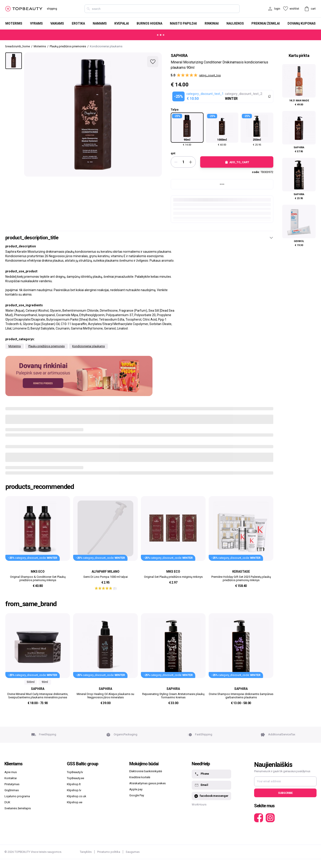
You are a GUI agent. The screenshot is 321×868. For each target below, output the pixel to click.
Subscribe (285, 793)
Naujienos (235, 23)
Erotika (78, 23)
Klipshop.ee (75, 802)
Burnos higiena (149, 23)
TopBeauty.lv (75, 772)
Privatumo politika (109, 852)
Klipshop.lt (74, 784)
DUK (7, 802)
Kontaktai (11, 778)
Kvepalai (122, 23)
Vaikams (57, 23)
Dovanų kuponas (302, 23)
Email (201, 785)
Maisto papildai (183, 23)
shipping (52, 9)
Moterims (14, 23)
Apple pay (136, 789)
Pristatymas (12, 784)
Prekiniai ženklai (266, 23)
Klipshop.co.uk (77, 796)
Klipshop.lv (74, 790)
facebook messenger (211, 796)
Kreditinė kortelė (140, 777)
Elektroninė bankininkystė (146, 771)
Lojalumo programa (17, 796)
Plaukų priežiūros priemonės (46, 346)
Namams (100, 23)
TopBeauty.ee (75, 778)
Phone (202, 774)
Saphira (179, 55)
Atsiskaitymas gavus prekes (147, 783)
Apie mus (11, 772)
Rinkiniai (212, 23)
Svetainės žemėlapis (18, 808)
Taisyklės (86, 852)
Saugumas (133, 852)
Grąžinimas (12, 790)
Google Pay (137, 795)
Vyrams (36, 23)
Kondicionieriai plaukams (88, 346)
